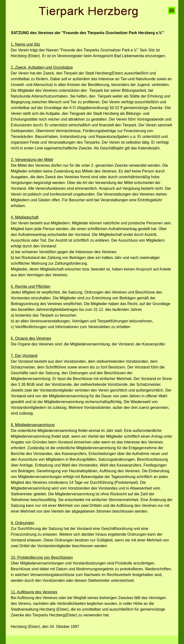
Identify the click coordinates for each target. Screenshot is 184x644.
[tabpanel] (92, 330)
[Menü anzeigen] (172, 10)
